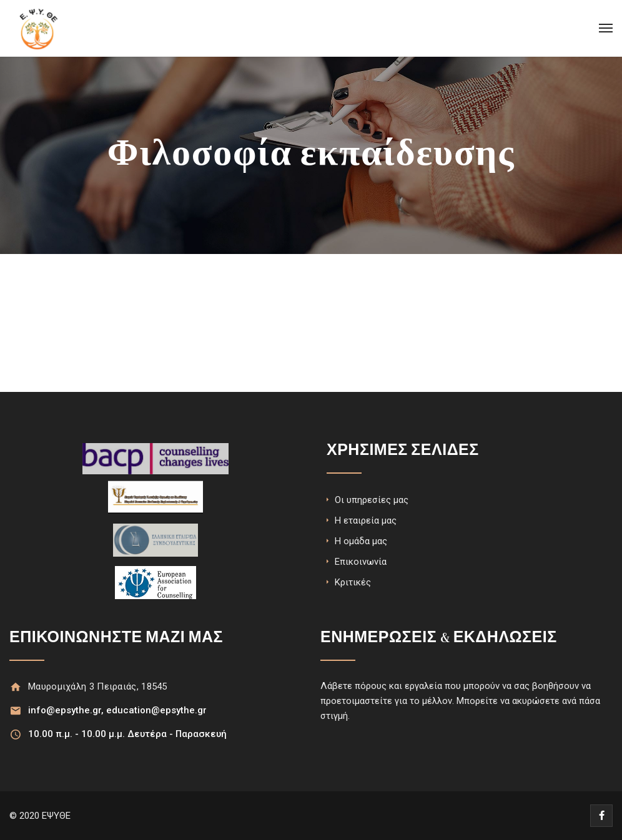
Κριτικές (353, 582)
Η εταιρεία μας (366, 520)
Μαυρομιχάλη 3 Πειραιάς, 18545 (98, 686)
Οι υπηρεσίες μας (372, 500)
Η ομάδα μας (361, 541)
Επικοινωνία (361, 562)
